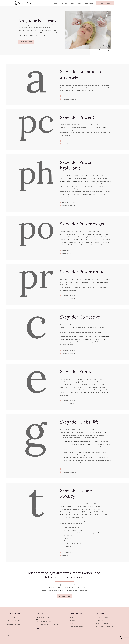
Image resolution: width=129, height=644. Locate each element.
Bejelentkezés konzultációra (104, 626)
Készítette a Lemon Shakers (14, 636)
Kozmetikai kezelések (102, 617)
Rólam (72, 623)
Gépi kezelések (100, 620)
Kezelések (73, 620)
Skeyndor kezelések (102, 623)
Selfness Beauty (26, 3)
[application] (69, 3)
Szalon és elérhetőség (76, 626)
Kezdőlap (73, 617)
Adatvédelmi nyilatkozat (14, 624)
